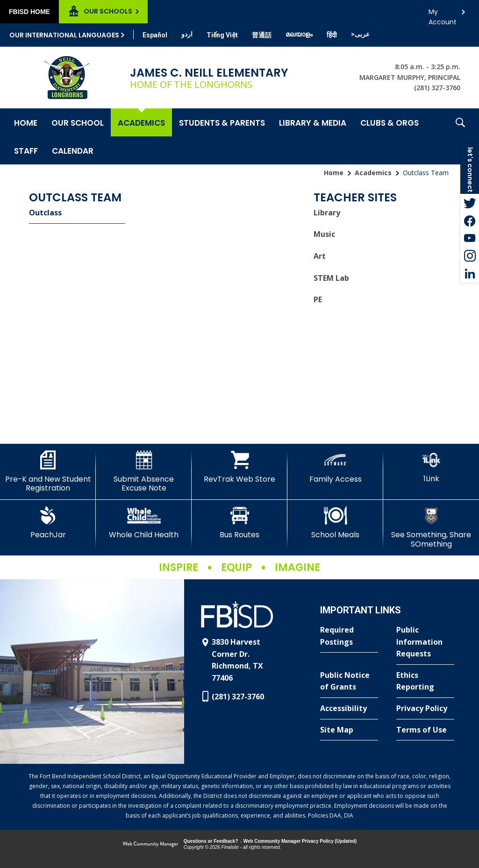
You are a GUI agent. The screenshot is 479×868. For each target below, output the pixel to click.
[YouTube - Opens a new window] (470, 238)
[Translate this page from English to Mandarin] (262, 35)
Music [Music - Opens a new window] (324, 234)
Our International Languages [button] (64, 35)
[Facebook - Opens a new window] (470, 221)
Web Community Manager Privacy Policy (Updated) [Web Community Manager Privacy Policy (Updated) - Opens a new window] (300, 841)
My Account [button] (443, 14)
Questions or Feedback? (211, 841)
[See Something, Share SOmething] (431, 527)
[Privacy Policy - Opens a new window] (425, 709)
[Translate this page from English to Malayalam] (299, 34)
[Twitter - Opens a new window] (470, 203)
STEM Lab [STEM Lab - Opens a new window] (331, 278)
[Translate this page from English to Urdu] (187, 34)
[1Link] (431, 467)
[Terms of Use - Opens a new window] (425, 730)
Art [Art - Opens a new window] (320, 256)
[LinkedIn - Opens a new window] (470, 274)
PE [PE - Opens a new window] (318, 299)
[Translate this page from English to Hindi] (332, 35)
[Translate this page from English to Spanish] (155, 35)
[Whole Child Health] (144, 523)
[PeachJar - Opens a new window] (48, 523)
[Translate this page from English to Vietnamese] (222, 35)
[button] (460, 136)
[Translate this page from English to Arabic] (360, 34)
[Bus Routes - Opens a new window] (239, 523)
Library (327, 213)
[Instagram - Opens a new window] (470, 256)
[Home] (26, 122)
